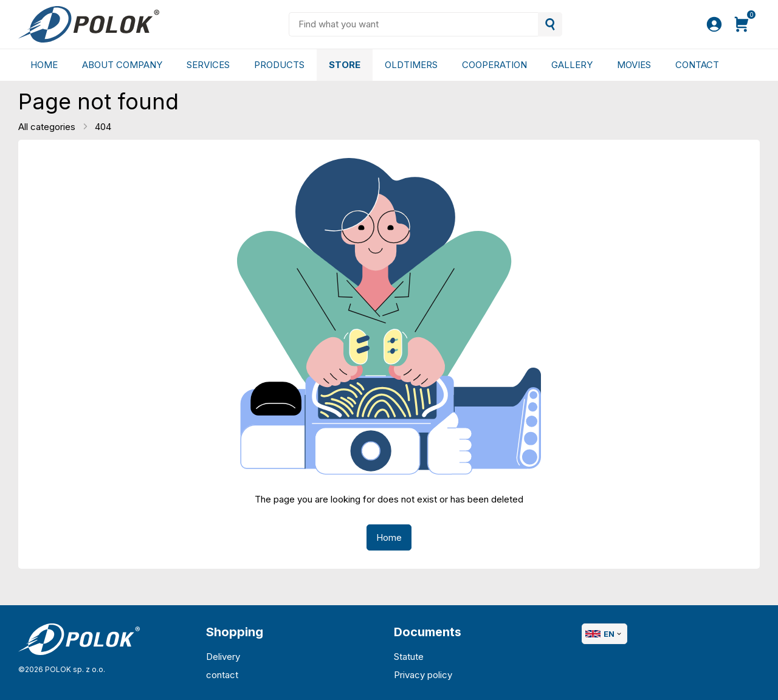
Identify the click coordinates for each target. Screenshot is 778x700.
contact (222, 675)
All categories (48, 127)
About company (122, 65)
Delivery (223, 657)
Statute (409, 657)
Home (44, 65)
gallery (572, 65)
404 (103, 127)
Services (208, 65)
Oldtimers (411, 65)
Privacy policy (423, 675)
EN (604, 634)
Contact (697, 65)
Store (345, 65)
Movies (634, 65)
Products (279, 65)
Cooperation (494, 65)
